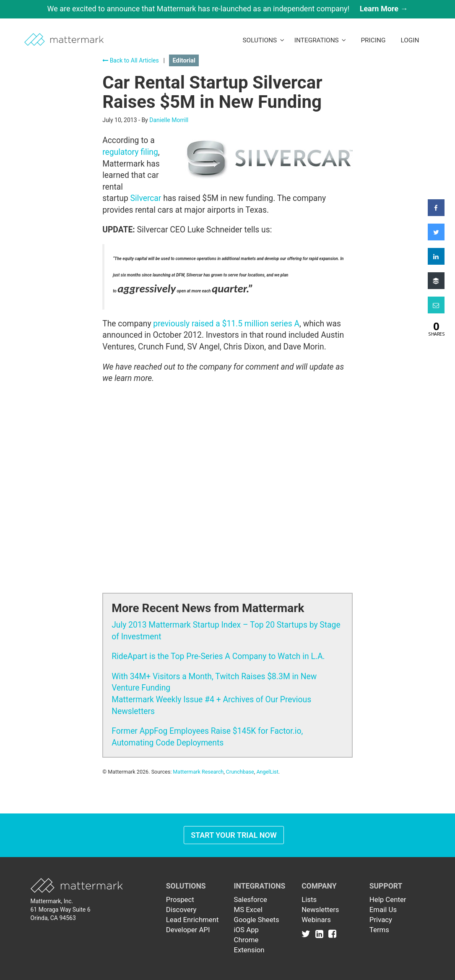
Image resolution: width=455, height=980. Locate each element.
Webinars (316, 920)
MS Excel (248, 910)
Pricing (373, 40)
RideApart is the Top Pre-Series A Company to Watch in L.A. (218, 656)
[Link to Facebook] (332, 934)
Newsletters (320, 910)
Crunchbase (240, 772)
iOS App (246, 930)
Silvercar (146, 198)
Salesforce (250, 899)
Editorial (184, 60)
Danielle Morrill (169, 120)
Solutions (263, 40)
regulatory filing (130, 152)
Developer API (188, 930)
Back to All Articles (131, 60)
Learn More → (384, 9)
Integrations (320, 40)
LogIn (410, 40)
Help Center (388, 899)
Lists (309, 899)
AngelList (267, 772)
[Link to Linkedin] (321, 934)
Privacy (381, 920)
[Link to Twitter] (308, 934)
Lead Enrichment (192, 920)
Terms (379, 930)
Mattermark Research (198, 772)
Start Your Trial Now (234, 835)
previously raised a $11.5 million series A (226, 324)
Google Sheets (256, 920)
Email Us (383, 910)
